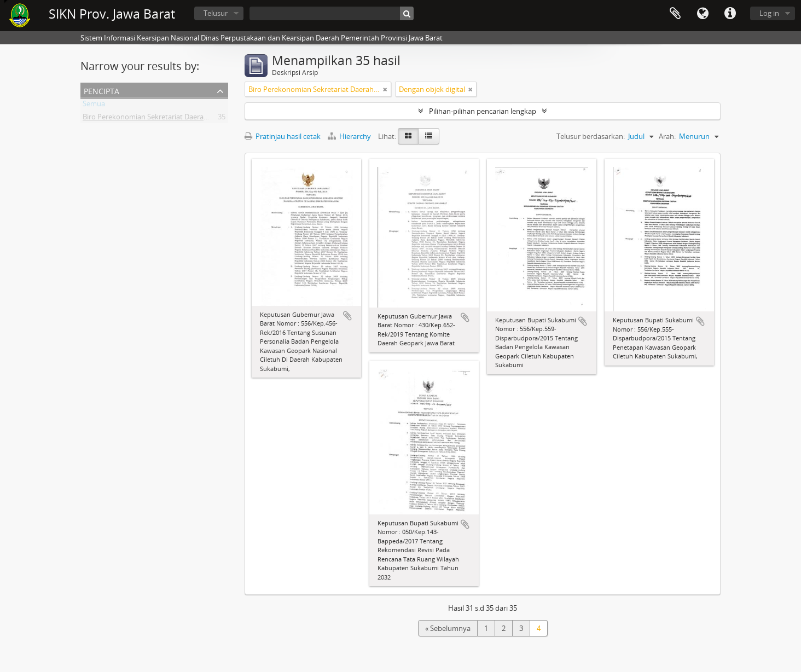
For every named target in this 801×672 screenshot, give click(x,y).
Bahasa (703, 14)
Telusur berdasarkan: (591, 136)
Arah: (667, 136)
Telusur (216, 13)
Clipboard (675, 14)
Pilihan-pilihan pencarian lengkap (483, 111)
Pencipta (101, 90)
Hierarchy (350, 136)
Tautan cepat (730, 14)
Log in (769, 13)
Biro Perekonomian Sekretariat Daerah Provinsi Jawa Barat (177, 119)
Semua (94, 106)
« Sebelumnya (448, 628)
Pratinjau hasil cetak (283, 136)
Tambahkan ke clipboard (347, 316)
